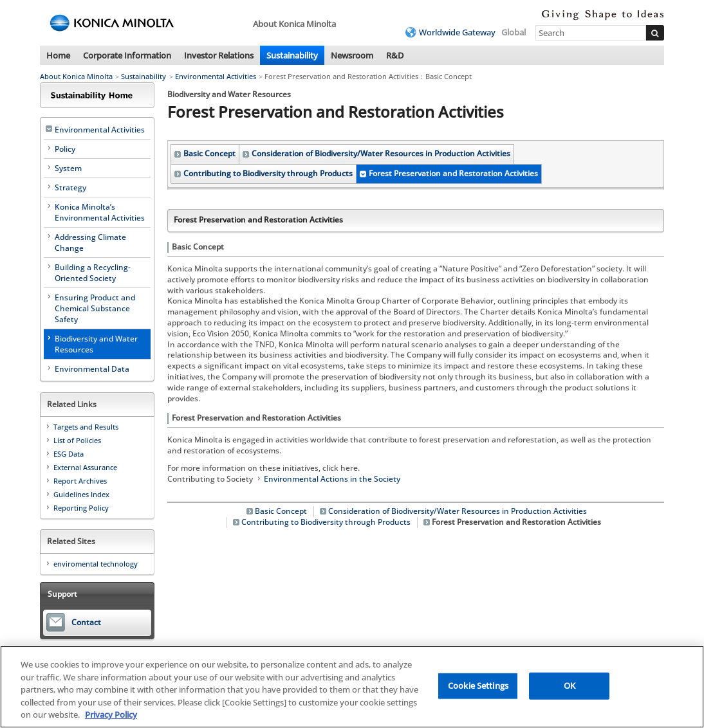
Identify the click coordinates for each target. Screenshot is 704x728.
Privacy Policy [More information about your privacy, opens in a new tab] (111, 715)
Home (58, 55)
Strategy (70, 187)
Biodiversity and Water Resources (96, 344)
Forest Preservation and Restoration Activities (453, 173)
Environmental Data (92, 369)
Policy (65, 149)
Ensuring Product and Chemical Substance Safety (95, 308)
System (68, 168)
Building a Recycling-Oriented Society (93, 273)
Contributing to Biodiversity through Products (268, 173)
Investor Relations (219, 55)
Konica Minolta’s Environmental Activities (100, 212)
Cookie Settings (478, 686)
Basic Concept (209, 153)
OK (570, 686)
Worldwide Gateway (457, 32)
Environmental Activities (216, 76)
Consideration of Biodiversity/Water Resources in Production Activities (381, 153)
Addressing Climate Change (90, 242)
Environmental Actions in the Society (332, 479)
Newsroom (352, 55)
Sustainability (292, 55)
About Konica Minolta (76, 76)
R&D (395, 55)
